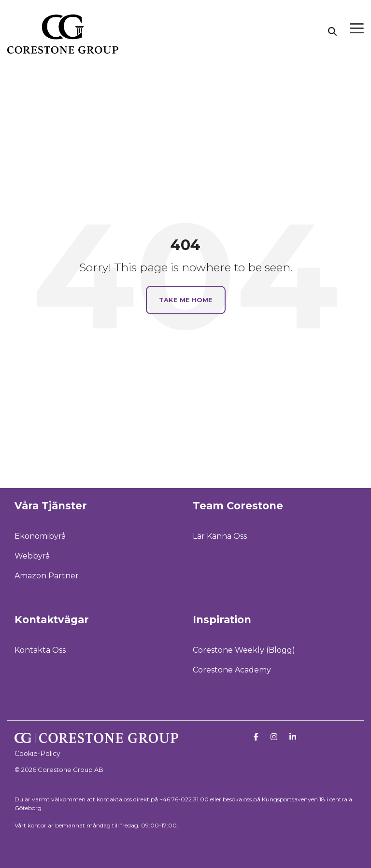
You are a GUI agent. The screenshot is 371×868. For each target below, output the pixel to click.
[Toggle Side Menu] (357, 28)
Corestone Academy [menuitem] (232, 670)
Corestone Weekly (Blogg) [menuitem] (244, 650)
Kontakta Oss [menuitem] (40, 650)
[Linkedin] (293, 736)
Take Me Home (186, 300)
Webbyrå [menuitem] (32, 556)
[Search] (332, 31)
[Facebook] (257, 736)
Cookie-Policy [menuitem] (37, 754)
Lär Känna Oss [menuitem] (220, 536)
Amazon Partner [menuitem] (47, 576)
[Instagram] (275, 736)
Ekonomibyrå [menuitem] (40, 536)
